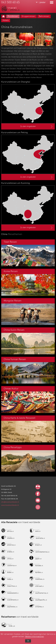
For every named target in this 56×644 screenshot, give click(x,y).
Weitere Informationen (35, 637)
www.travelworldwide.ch (10, 505)
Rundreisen (13, 16)
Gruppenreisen (28, 16)
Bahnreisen (44, 16)
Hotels (6, 20)
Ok (28, 641)
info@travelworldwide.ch (10, 502)
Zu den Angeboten (37, 127)
